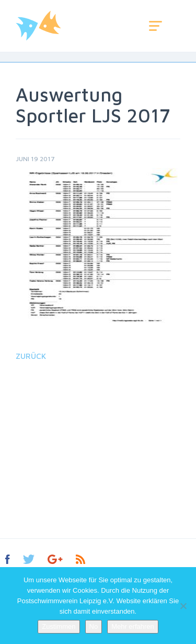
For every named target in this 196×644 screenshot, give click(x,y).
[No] (183, 606)
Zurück (31, 356)
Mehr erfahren (133, 626)
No (94, 626)
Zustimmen (59, 626)
